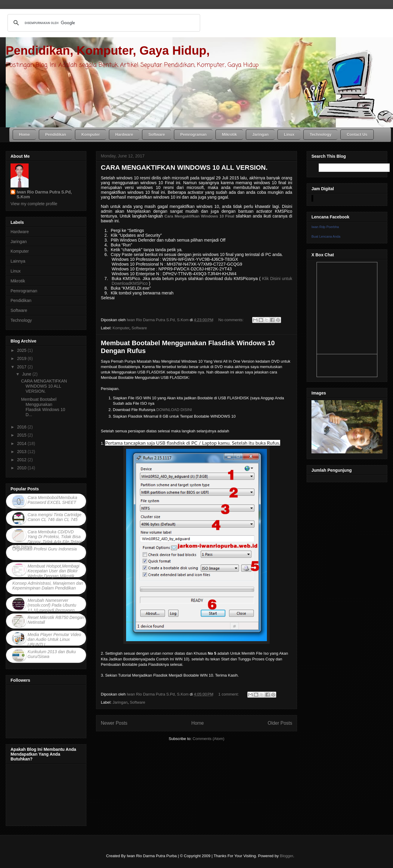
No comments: (232, 320)
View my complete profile (34, 204)
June (27, 374)
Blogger (286, 856)
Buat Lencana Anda (326, 236)
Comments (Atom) (208, 739)
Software (139, 328)
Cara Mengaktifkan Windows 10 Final (200, 216)
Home (198, 723)
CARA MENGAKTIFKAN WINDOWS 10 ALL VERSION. (184, 168)
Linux (15, 271)
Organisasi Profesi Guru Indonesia (45, 549)
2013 (22, 452)
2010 (22, 468)
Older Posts (280, 723)
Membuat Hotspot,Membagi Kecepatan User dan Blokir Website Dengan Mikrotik (54, 571)
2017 (22, 367)
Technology (21, 320)
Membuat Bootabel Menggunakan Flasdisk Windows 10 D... (43, 407)
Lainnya (18, 261)
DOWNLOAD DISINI (174, 410)
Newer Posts (114, 723)
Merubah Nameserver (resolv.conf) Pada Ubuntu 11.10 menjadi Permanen (52, 605)
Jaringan (120, 702)
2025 (22, 350)
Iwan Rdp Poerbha (325, 227)
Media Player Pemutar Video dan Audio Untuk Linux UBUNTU (54, 640)
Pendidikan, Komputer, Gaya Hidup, (108, 50)
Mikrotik (18, 281)
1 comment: (229, 694)
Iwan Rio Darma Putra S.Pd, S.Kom (44, 194)
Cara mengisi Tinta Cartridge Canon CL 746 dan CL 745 (55, 517)
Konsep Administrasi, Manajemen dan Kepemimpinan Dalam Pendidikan (48, 586)
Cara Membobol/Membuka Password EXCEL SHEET (53, 500)
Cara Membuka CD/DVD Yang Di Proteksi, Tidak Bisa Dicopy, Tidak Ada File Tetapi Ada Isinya (47, 539)
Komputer (121, 328)
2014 (22, 443)
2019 (22, 358)
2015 (22, 435)
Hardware (20, 232)
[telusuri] (103, 23)
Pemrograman (24, 291)
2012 (22, 460)
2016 (22, 427)
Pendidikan (21, 300)
